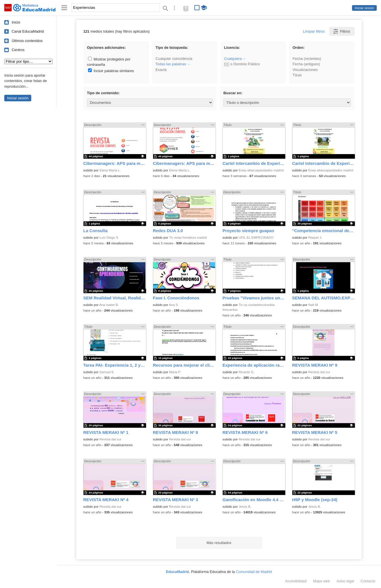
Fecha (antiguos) (306, 64)
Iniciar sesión (364, 8)
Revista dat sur (319, 372)
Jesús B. (245, 507)
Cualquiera (233, 59)
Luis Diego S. (109, 238)
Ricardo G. (246, 372)
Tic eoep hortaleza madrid (188, 238)
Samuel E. (107, 372)
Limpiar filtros (314, 31)
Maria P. (175, 372)
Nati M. (314, 305)
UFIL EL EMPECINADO (256, 238)
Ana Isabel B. (109, 305)
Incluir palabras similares (111, 71)
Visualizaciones (305, 70)
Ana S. (174, 305)
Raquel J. (315, 238)
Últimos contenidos (27, 41)
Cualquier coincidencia (174, 59)
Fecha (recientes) (307, 59)
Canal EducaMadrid (28, 31)
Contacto (368, 581)
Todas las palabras (171, 64)
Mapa (322, 581)
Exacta (161, 70)
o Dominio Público (242, 64)
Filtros (341, 31)
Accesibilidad (296, 581)
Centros (18, 50)
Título (297, 75)
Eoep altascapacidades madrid (261, 170)
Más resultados (219, 543)
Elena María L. (110, 170)
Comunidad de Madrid (254, 572)
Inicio (16, 22)
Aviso (345, 581)
